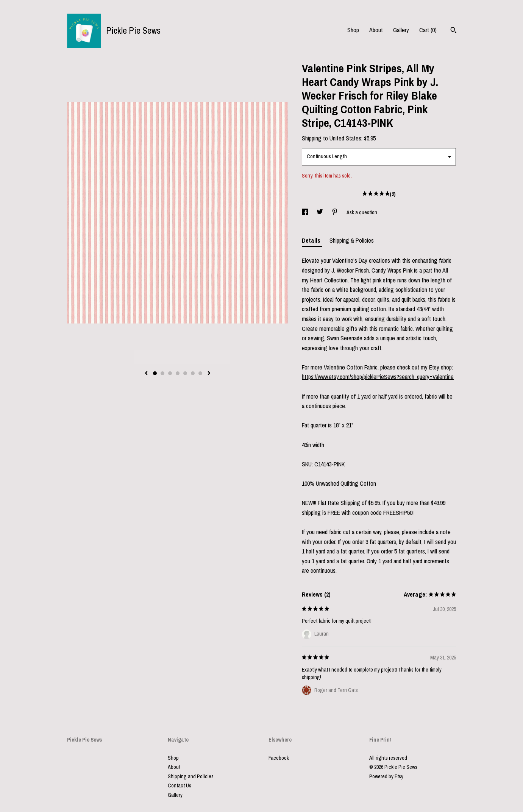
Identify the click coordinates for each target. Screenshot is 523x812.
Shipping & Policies (352, 240)
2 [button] (162, 373)
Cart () (428, 30)
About (376, 30)
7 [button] (200, 373)
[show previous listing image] (146, 374)
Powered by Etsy (386, 776)
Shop (353, 30)
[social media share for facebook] (305, 212)
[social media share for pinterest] (335, 212)
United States (345, 138)
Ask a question (362, 212)
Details (312, 240)
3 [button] (170, 373)
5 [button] (185, 373)
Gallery (401, 30)
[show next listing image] (209, 374)
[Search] (454, 31)
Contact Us (180, 786)
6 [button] (193, 373)
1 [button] (155, 373)
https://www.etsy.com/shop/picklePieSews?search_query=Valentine (378, 377)
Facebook (279, 758)
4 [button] (178, 373)
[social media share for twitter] (320, 212)
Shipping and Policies (191, 776)
